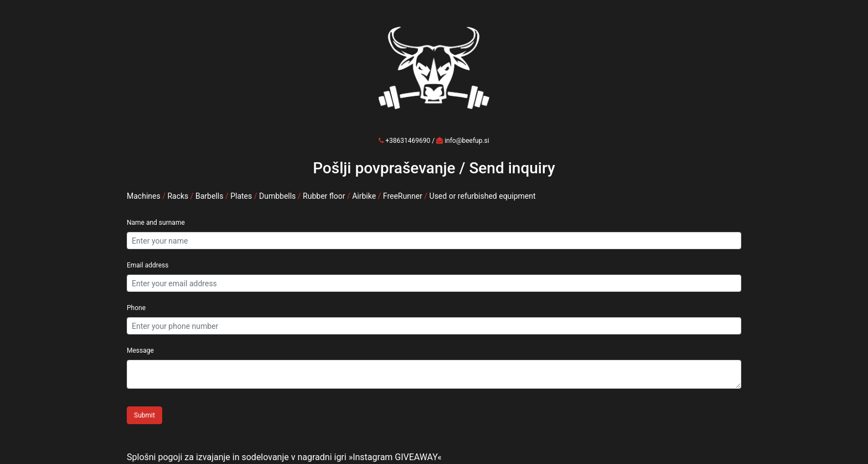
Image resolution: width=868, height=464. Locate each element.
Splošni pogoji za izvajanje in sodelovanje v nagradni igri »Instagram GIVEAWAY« (284, 457)
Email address (148, 265)
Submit (144, 415)
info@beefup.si (467, 141)
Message (140, 350)
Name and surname (156, 223)
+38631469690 (408, 141)
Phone (136, 308)
